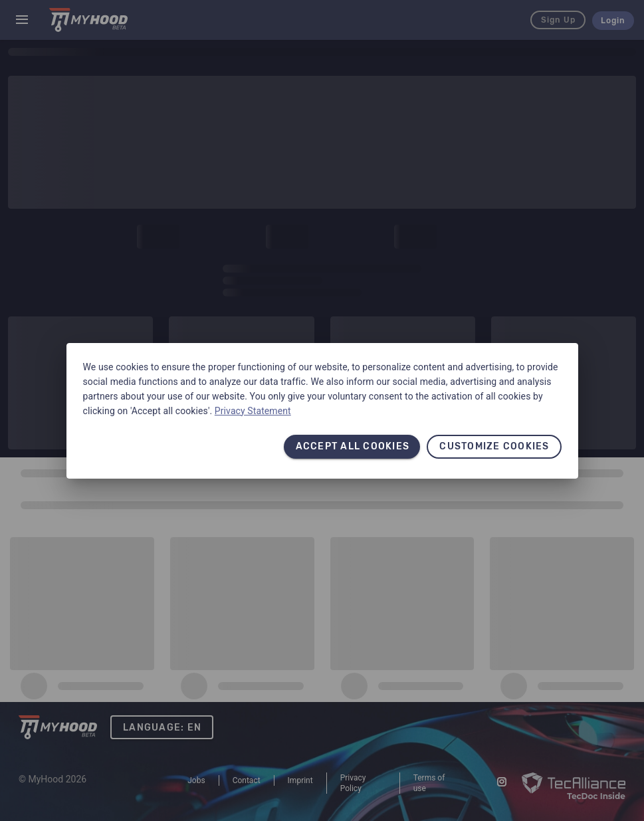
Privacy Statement (253, 411)
